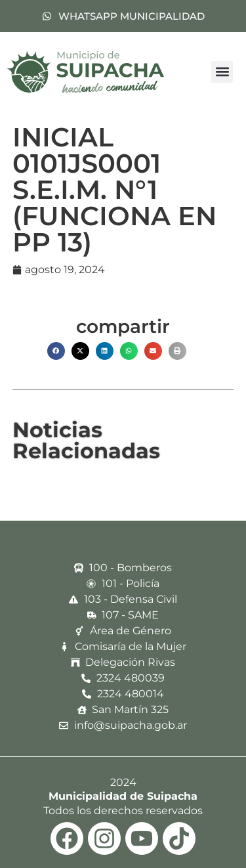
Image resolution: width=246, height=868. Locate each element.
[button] (222, 72)
